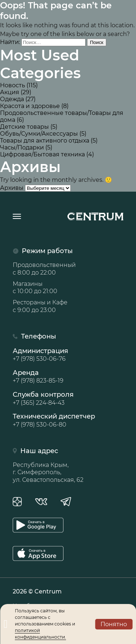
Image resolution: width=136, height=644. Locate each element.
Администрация (68, 355)
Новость (13, 85)
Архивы (12, 188)
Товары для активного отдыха (45, 141)
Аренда (68, 377)
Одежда (12, 99)
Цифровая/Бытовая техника (42, 154)
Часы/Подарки (22, 147)
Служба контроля (68, 399)
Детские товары (24, 127)
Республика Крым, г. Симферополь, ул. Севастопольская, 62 (48, 473)
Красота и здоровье (30, 106)
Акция (10, 92)
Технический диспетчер (68, 420)
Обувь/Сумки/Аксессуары (39, 134)
